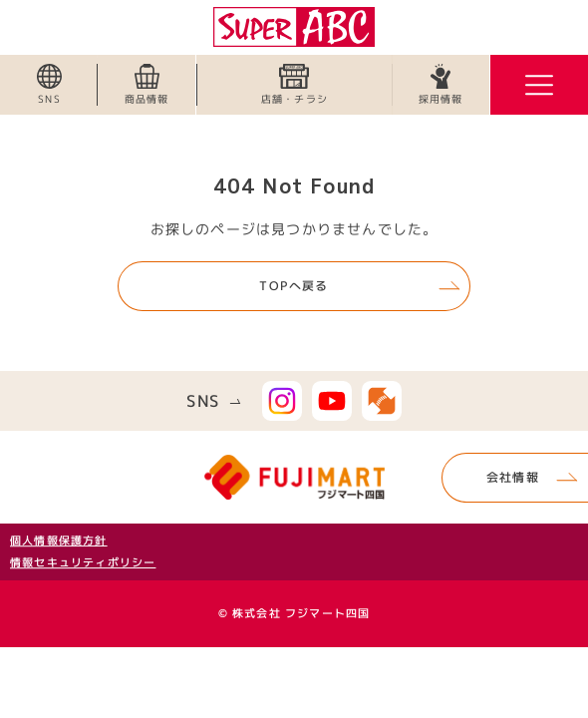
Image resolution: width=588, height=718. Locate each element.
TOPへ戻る (294, 286)
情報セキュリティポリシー (83, 562)
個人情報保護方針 (59, 540)
